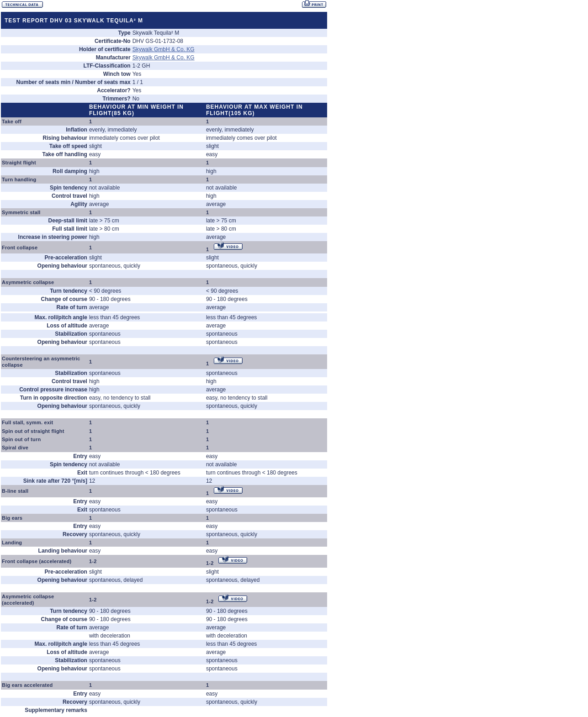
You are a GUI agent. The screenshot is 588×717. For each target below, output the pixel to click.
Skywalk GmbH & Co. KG (164, 49)
